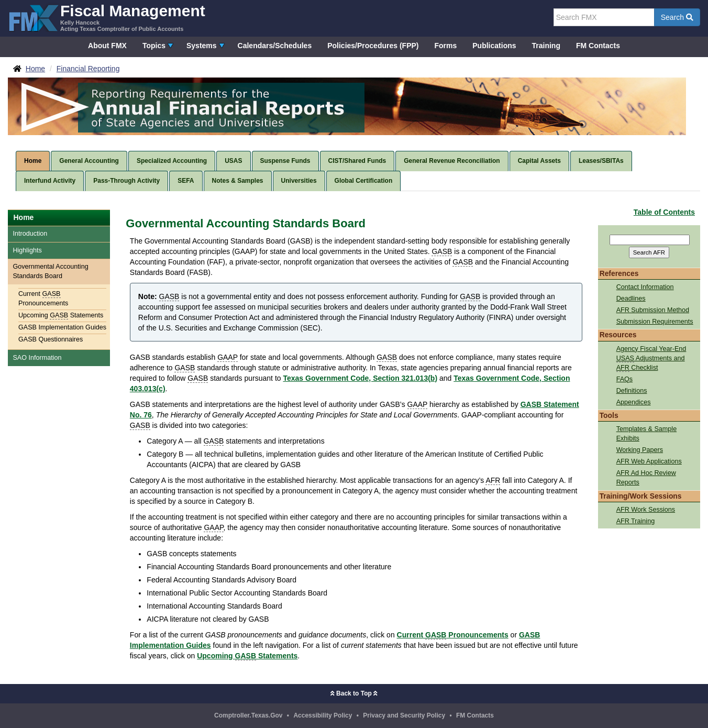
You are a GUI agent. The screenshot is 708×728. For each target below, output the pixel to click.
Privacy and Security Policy (404, 715)
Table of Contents (664, 212)
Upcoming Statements (61, 316)
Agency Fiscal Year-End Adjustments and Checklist (651, 359)
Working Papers (640, 450)
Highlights (27, 250)
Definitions (632, 391)
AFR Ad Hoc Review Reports (646, 478)
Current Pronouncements (43, 299)
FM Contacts (598, 46)
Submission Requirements (655, 322)
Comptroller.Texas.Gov (248, 715)
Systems (202, 46)
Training (546, 46)
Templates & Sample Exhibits (647, 434)
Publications (494, 46)
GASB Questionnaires (51, 339)
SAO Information (37, 358)
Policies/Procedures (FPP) (373, 46)
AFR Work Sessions (646, 510)
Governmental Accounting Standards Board (50, 271)
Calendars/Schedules (275, 46)
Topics (154, 46)
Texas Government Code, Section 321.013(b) (360, 378)
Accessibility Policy (323, 715)
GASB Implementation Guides (62, 327)
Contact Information (645, 287)
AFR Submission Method (653, 310)
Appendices (634, 402)
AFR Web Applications (649, 461)
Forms (445, 46)
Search (677, 17)
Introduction (30, 234)
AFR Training (636, 521)
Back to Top (354, 693)
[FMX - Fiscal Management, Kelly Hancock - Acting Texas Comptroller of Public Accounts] (107, 17)
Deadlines (631, 299)
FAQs (625, 379)
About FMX (107, 46)
